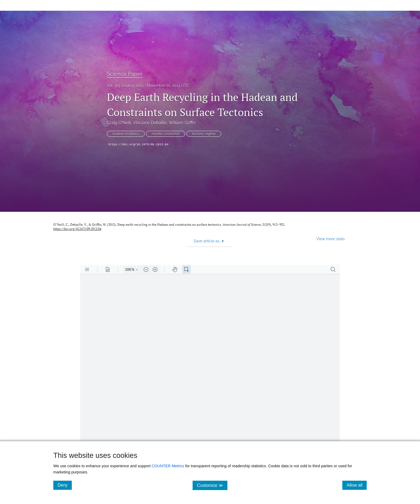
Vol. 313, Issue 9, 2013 (125, 86)
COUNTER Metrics (168, 466)
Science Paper (125, 74)
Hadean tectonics (126, 134)
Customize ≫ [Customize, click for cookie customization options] (212, 485)
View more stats (331, 239)
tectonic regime (204, 134)
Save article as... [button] (209, 241)
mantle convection (166, 134)
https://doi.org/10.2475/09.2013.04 (138, 144)
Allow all (357, 485)
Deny (65, 485)
